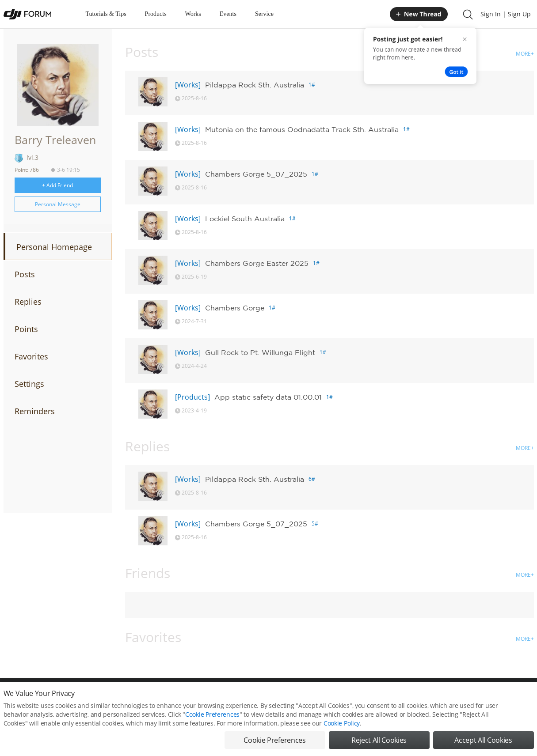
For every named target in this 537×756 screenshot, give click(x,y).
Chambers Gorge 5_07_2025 (256, 174)
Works (193, 14)
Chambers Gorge (235, 308)
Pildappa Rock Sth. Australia (255, 85)
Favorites (31, 356)
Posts (25, 274)
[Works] (188, 85)
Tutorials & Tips (106, 14)
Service (264, 14)
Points (26, 329)
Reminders (35, 411)
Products (156, 14)
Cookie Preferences (212, 728)
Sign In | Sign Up (506, 14)
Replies (28, 302)
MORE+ (525, 54)
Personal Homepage (54, 247)
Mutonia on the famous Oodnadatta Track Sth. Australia (302, 129)
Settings (29, 384)
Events (228, 14)
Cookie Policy (342, 737)
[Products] (192, 397)
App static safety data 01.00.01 (268, 397)
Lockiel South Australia (245, 219)
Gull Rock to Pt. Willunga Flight (260, 352)
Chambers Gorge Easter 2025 (257, 263)
